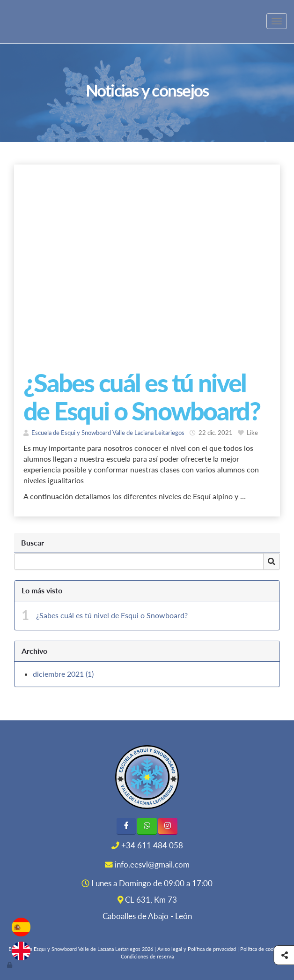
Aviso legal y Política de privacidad (197, 949)
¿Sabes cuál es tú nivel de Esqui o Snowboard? (112, 615)
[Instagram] (168, 826)
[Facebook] (126, 826)
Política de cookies (261, 949)
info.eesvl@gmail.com (152, 865)
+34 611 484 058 (152, 845)
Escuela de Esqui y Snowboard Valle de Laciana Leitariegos (108, 433)
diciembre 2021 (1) (63, 674)
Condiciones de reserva (147, 956)
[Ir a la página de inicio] (5, 21)
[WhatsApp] (147, 826)
